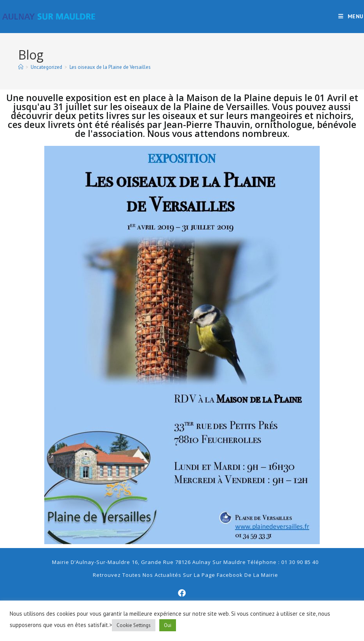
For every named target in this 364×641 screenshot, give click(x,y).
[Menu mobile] (351, 16)
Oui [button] (168, 625)
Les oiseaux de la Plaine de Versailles (110, 67)
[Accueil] (21, 67)
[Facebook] (182, 593)
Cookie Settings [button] (134, 625)
